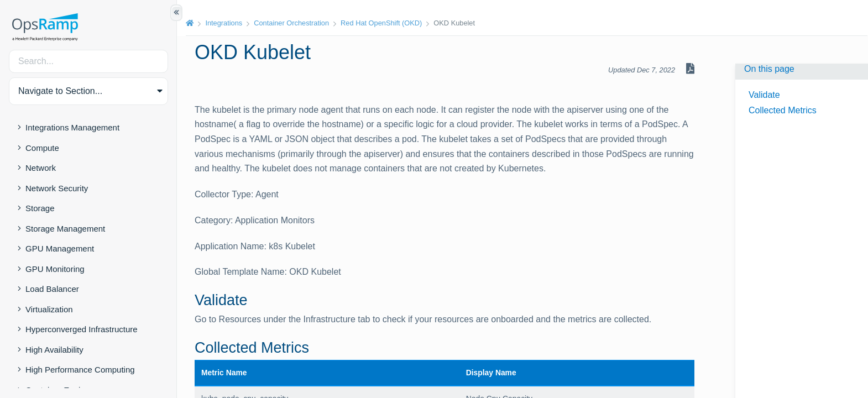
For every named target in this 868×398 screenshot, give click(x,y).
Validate (764, 95)
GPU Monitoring (55, 269)
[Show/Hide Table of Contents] (176, 13)
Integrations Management (72, 127)
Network (41, 168)
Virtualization (49, 309)
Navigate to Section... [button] (60, 91)
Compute (42, 148)
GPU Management (60, 248)
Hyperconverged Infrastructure (82, 329)
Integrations (224, 23)
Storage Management (65, 229)
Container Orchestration (291, 23)
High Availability (54, 350)
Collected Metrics (783, 110)
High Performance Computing (80, 370)
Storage (40, 208)
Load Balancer (52, 289)
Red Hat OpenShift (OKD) (381, 23)
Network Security (57, 188)
